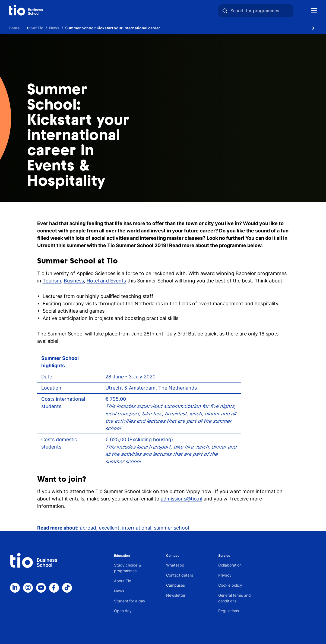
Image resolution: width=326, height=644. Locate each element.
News (119, 591)
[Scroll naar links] (27, 28)
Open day (123, 611)
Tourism (52, 281)
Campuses (175, 585)
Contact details (180, 575)
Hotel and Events (106, 281)
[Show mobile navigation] (314, 11)
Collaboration (230, 565)
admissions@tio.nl (181, 499)
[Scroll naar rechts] (313, 28)
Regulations (229, 611)
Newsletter (176, 595)
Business (74, 281)
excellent (109, 528)
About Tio (123, 581)
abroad (88, 528)
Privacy (225, 575)
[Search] (225, 11)
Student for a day (130, 601)
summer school (171, 528)
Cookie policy (230, 585)
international (137, 528)
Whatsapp (175, 565)
